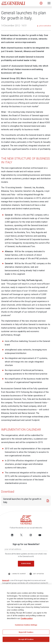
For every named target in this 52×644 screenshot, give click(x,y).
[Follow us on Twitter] (21, 535)
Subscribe (26, 564)
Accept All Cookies (26, 640)
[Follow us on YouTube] (40, 535)
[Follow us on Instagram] (31, 535)
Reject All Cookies (26, 633)
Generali (6, 580)
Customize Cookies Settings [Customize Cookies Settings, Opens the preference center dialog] (26, 626)
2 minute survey (17, 574)
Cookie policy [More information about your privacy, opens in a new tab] (27, 619)
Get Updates (37, 574)
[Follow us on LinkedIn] (12, 535)
